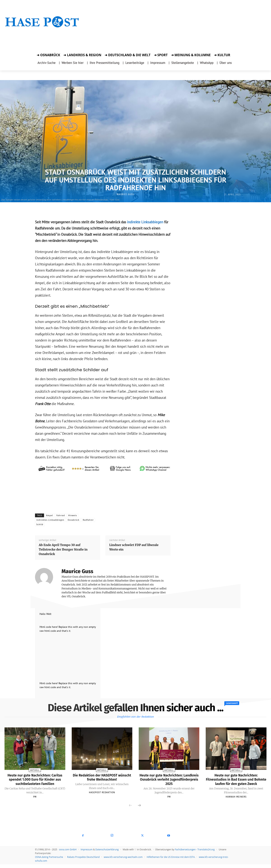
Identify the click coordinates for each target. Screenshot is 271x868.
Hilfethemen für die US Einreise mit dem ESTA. (171, 861)
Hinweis (73, 515)
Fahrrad (61, 515)
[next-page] (139, 809)
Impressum (86, 853)
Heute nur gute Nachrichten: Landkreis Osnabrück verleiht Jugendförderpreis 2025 (169, 779)
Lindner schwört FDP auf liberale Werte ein (134, 547)
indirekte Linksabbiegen (145, 222)
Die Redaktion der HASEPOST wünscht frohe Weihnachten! (102, 777)
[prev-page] (130, 809)
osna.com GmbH (68, 853)
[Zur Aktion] (42, 33)
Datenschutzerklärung (107, 853)
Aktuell (129, 164)
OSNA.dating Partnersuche (49, 861)
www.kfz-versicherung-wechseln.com (123, 861)
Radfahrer (88, 520)
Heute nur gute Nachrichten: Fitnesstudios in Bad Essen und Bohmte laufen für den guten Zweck (236, 781)
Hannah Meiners (236, 801)
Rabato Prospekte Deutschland (83, 861)
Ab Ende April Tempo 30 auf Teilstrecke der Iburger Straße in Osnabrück (63, 549)
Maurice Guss (125, 194)
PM (35, 801)
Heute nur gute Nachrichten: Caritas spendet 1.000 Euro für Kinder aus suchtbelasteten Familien (35, 781)
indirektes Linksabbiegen (50, 520)
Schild (40, 525)
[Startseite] (42, 27)
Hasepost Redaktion (102, 792)
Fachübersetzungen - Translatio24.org (195, 853)
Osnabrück (140, 164)
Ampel (49, 515)
